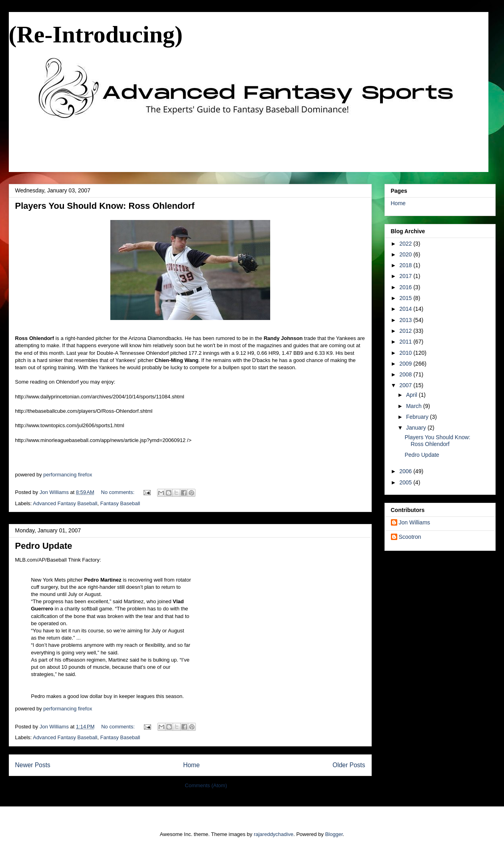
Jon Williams (415, 522)
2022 (406, 244)
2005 (406, 482)
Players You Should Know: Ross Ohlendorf (105, 206)
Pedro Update (44, 546)
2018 (406, 265)
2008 (406, 374)
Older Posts (349, 765)
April (412, 395)
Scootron (410, 537)
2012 (406, 331)
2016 (406, 287)
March (415, 406)
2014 (406, 309)
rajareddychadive (274, 834)
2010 (406, 353)
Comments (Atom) (206, 785)
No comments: (119, 492)
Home (191, 765)
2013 (406, 320)
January (417, 428)
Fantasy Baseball (120, 503)
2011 (406, 342)
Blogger (334, 834)
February (418, 417)
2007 (406, 385)
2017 (406, 276)
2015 (406, 298)
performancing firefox (68, 475)
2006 (406, 471)
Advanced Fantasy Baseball (65, 503)
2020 (406, 254)
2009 (406, 364)
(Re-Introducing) (96, 34)
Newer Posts (33, 765)
